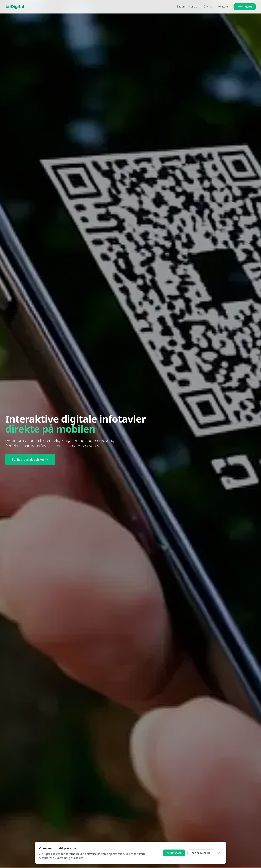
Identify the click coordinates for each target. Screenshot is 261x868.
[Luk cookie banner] (219, 853)
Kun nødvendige (201, 853)
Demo (208, 7)
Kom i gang (245, 7)
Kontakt (223, 7)
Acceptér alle (174, 853)
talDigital (15, 7)
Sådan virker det (188, 7)
